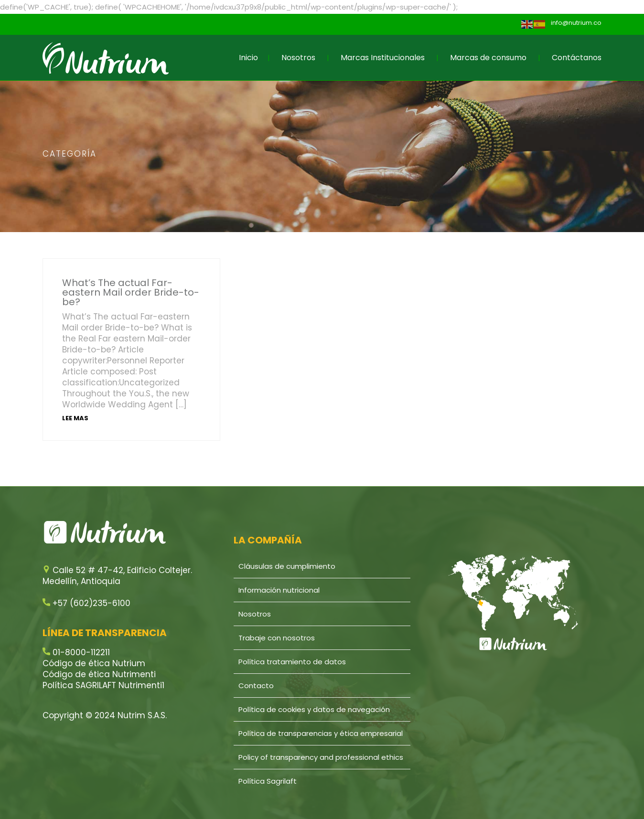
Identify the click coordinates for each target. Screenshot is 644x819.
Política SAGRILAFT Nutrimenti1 (103, 685)
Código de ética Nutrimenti (99, 674)
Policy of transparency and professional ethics (321, 757)
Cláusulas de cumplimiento (287, 566)
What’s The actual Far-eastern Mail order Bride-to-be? (131, 292)
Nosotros (298, 58)
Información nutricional (279, 590)
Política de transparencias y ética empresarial (321, 733)
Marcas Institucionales (383, 58)
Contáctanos (577, 58)
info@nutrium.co (576, 23)
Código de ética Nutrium (94, 663)
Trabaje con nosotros (277, 638)
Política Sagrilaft (268, 781)
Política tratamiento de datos (292, 662)
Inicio (248, 58)
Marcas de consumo (488, 58)
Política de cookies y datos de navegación (314, 709)
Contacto (256, 686)
